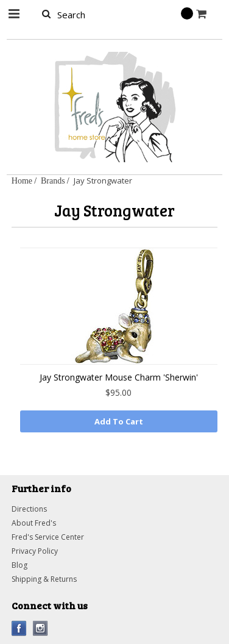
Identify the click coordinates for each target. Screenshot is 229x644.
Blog (19, 565)
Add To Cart (119, 421)
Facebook (19, 628)
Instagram (41, 628)
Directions (29, 509)
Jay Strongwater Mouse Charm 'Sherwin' (119, 377)
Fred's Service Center (48, 537)
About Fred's (34, 523)
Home (22, 181)
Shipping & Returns (44, 579)
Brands (53, 181)
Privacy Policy (35, 551)
